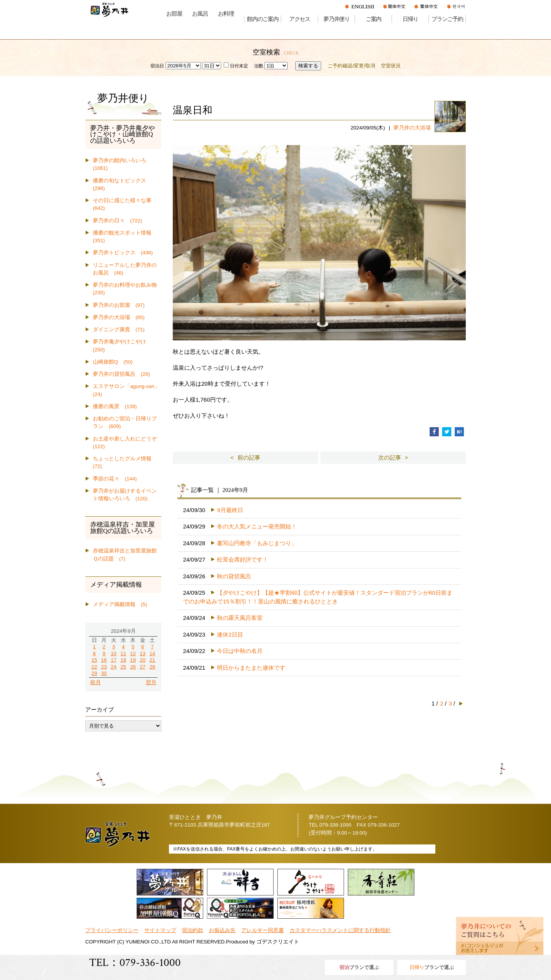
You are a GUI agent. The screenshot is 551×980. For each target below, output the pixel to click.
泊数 (259, 66)
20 (143, 660)
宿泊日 (157, 66)
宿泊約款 (193, 930)
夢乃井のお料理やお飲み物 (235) (127, 289)
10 (114, 654)
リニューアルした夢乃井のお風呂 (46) (125, 269)
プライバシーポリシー (112, 930)
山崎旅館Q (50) (113, 362)
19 (133, 660)
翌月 (151, 682)
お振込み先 (222, 930)
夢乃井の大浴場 (412, 128)
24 (114, 667)
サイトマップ (160, 930)
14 (152, 654)
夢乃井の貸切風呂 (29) (121, 374)
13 (143, 654)
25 (123, 667)
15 (94, 660)
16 (104, 660)
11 (123, 654)
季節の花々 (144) (115, 479)
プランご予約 (447, 19)
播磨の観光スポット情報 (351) (125, 237)
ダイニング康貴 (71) (119, 330)
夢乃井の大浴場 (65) (119, 317)
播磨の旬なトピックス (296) (122, 184)
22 (94, 667)
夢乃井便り (337, 19)
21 (152, 660)
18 (123, 660)
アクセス (300, 19)
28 (152, 667)
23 (104, 667)
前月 (96, 682)
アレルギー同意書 (263, 930)
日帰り (410, 19)
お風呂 (200, 14)
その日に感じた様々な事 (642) (125, 204)
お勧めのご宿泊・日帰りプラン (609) (125, 422)
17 (114, 660)
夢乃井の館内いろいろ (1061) (122, 164)
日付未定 (236, 66)
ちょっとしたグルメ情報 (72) (125, 462)
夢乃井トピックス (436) (123, 253)
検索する (308, 66)
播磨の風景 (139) (115, 406)
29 (94, 673)
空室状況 (391, 66)
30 (104, 673)
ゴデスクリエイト (278, 942)
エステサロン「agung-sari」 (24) (127, 390)
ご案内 (373, 19)
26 (133, 667)
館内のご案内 (263, 19)
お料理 (226, 14)
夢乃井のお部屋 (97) (119, 305)
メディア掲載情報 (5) (120, 604)
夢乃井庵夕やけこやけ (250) (122, 346)
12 (133, 654)
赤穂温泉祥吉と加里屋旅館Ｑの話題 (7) (125, 555)
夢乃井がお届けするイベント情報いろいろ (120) (125, 495)
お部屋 (174, 14)
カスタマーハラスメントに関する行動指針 (340, 930)
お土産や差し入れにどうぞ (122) (127, 443)
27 (143, 667)
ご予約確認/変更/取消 (351, 66)
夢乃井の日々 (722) (118, 221)
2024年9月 (123, 631)
